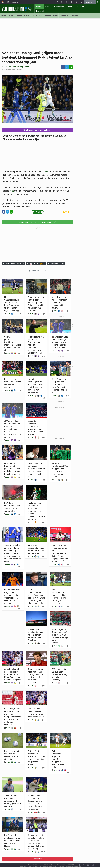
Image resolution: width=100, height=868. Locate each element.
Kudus (46, 172)
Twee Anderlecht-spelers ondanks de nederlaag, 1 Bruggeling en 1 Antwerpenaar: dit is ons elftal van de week (13, 553)
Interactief (40, 11)
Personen (81, 7)
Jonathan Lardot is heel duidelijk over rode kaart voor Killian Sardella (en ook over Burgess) (13, 674)
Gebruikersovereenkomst (29, 861)
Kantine (48, 7)
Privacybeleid (53, 859)
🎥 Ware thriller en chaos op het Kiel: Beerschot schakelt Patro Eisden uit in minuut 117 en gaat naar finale (13, 429)
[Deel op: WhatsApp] (71, 67)
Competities (59, 7)
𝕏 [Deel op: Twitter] (67, 67)
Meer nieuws (38, 271)
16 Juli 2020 (7, 69)
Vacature (63, 859)
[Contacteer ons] (92, 859)
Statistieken (64, 16)
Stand (55, 16)
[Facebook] (79, 859)
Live (89, 7)
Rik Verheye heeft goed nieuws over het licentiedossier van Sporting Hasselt (12, 841)
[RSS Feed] (79, 864)
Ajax (12, 191)
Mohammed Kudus (57, 264)
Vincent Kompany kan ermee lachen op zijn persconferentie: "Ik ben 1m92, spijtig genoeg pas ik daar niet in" (60, 553)
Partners (71, 859)
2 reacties (19, 69)
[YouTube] (88, 859)
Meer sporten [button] (12, 2)
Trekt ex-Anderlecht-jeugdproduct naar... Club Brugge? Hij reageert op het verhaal (58, 759)
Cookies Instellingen (49, 861)
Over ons (42, 859)
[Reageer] (20, 440)
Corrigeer (68, 212)
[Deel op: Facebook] (63, 67)
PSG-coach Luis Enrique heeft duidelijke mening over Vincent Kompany (59, 674)
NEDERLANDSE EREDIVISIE (12, 16)
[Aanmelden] (3, 264)
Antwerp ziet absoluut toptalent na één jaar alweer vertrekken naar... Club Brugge (36, 635)
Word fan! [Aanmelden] (29, 16)
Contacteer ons (32, 859)
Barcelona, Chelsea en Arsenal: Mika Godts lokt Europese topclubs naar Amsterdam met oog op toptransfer (13, 717)
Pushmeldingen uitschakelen (70, 861)
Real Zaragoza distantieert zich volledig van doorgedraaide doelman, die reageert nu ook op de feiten (36, 511)
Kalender (47, 16)
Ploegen (70, 7)
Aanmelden (90, 2)
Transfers (75, 16)
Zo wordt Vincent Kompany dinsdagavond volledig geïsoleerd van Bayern (12, 801)
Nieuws (39, 7)
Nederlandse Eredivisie (14, 264)
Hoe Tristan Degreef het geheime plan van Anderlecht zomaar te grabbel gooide (13, 469)
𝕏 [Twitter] (84, 859)
